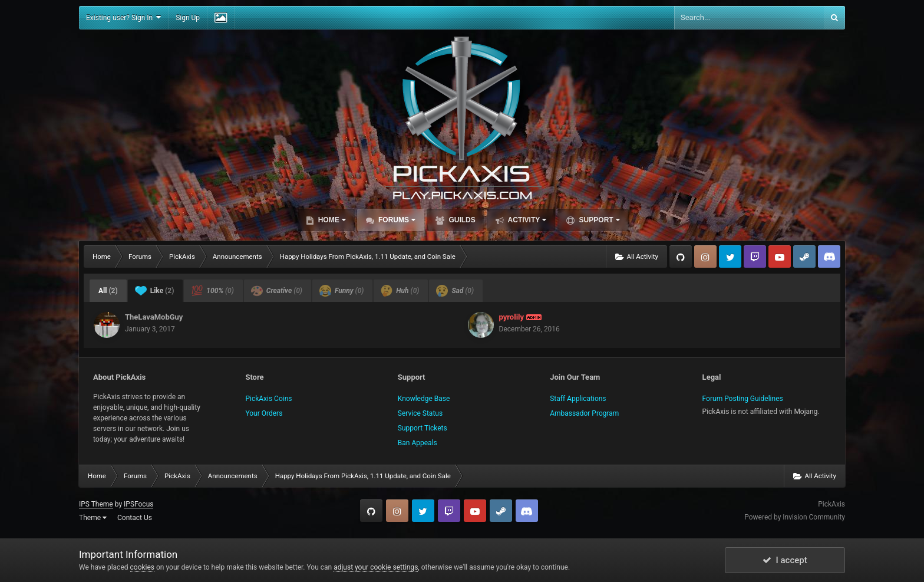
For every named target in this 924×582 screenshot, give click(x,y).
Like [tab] (155, 291)
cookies (143, 567)
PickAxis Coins (268, 399)
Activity (527, 220)
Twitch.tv (755, 257)
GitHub (681, 257)
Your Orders (264, 413)
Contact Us (135, 518)
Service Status (420, 413)
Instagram (705, 257)
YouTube (780, 257)
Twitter (730, 257)
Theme (93, 518)
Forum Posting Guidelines (743, 399)
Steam (804, 257)
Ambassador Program (584, 413)
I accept (785, 560)
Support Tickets (423, 428)
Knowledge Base (424, 399)
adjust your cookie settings (376, 567)
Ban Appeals (418, 443)
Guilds (461, 220)
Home (331, 220)
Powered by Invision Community (795, 517)
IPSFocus (138, 504)
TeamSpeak (829, 257)
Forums (396, 220)
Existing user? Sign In (123, 17)
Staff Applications (578, 399)
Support (598, 220)
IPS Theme (96, 504)
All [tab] (108, 291)
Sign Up (188, 18)
